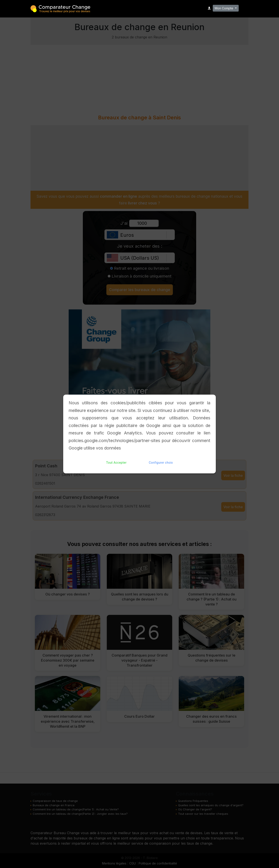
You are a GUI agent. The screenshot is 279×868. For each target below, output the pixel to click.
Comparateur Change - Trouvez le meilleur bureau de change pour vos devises (60, 8)
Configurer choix (161, 462)
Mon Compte (224, 8)
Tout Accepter (116, 462)
